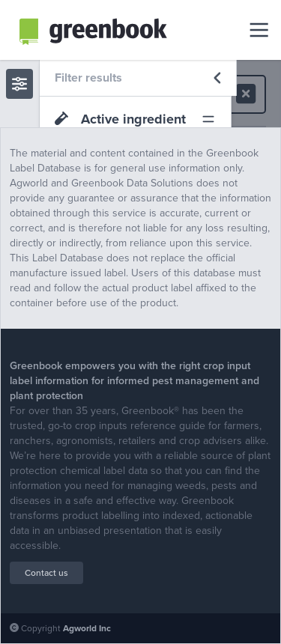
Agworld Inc (87, 628)
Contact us (46, 573)
